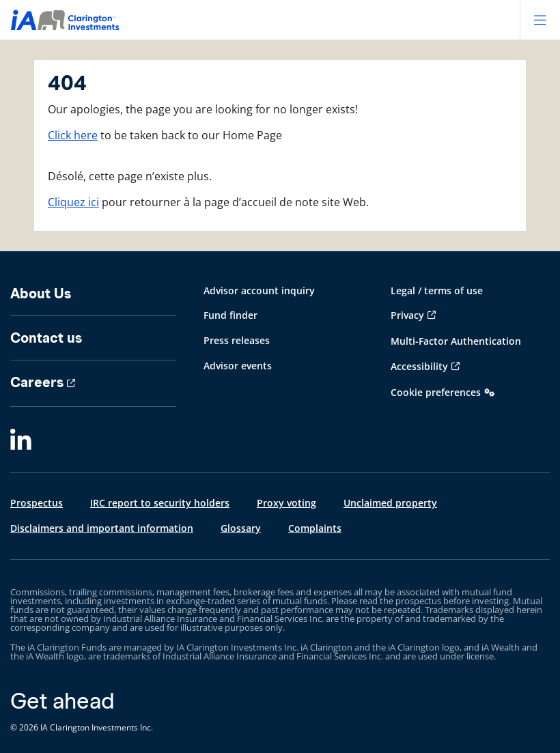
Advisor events (238, 366)
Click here (73, 135)
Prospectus (37, 503)
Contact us (46, 338)
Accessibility (419, 366)
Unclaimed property (390, 503)
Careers (37, 382)
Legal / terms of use (437, 290)
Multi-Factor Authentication (456, 341)
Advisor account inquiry (259, 290)
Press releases (237, 340)
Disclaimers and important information (102, 528)
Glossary (241, 528)
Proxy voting (286, 503)
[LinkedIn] (21, 440)
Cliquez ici (73, 202)
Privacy (407, 315)
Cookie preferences (436, 392)
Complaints (315, 528)
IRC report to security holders (160, 503)
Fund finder (230, 315)
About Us (41, 294)
